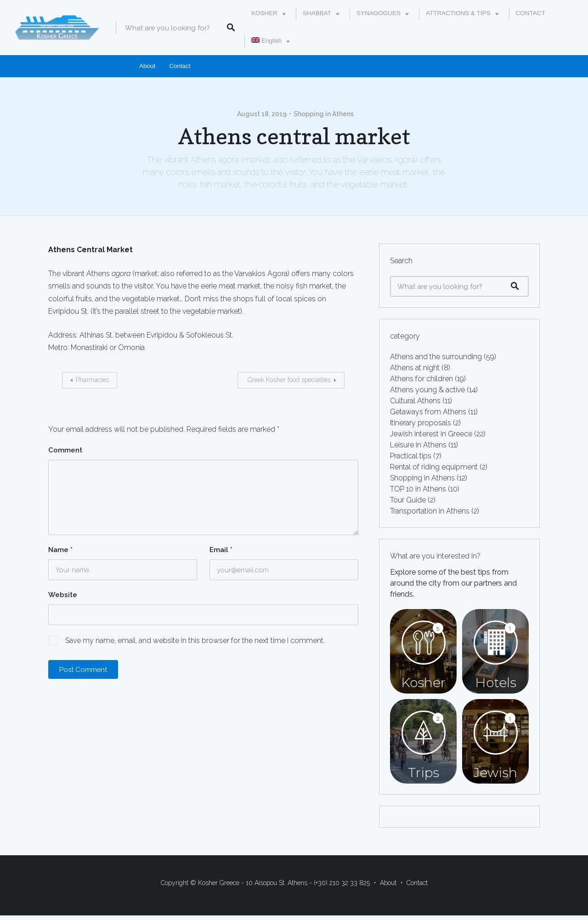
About (147, 66)
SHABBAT (317, 13)
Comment (65, 450)
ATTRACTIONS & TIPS (458, 13)
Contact (180, 66)
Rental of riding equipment (434, 467)
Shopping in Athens (324, 114)
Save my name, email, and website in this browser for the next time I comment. (195, 641)
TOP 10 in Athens (418, 489)
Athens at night (415, 368)
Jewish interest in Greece (431, 434)
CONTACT (531, 13)
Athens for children (421, 379)
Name (60, 550)
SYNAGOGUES (379, 13)
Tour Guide (408, 500)
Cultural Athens (415, 401)
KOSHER (264, 13)
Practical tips (411, 456)
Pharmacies (92, 380)
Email (221, 550)
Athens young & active (427, 390)
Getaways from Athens (428, 412)
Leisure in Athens (418, 445)
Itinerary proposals (421, 423)
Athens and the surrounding (436, 357)
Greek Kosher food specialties (288, 380)
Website (63, 595)
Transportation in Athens (430, 511)
